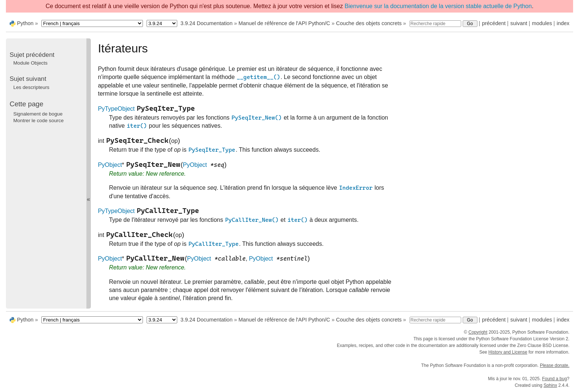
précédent (494, 23)
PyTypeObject (116, 109)
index (563, 23)
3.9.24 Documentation (207, 23)
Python (25, 23)
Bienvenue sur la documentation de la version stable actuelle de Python (438, 6)
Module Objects (30, 63)
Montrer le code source (38, 121)
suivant (519, 23)
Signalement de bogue (38, 114)
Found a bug (554, 379)
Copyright (478, 332)
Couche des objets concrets (369, 23)
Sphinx (550, 385)
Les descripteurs (31, 87)
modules (542, 23)
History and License (508, 352)
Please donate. (555, 365)
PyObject (110, 165)
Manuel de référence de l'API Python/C (284, 23)
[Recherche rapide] (435, 24)
